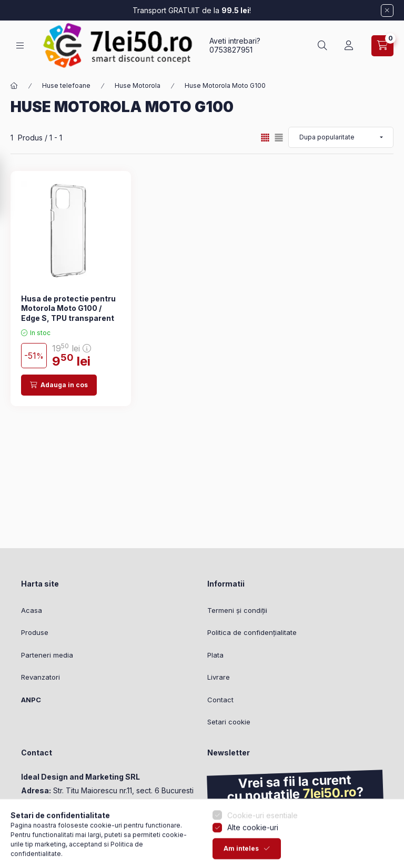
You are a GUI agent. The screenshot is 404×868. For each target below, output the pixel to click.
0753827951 (231, 50)
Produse (35, 632)
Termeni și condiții (237, 610)
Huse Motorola (138, 85)
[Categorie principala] (14, 86)
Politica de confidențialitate (252, 632)
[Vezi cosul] (382, 46)
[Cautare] (322, 46)
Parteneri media (47, 655)
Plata (215, 655)
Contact (220, 700)
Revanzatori (41, 677)
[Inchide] (387, 11)
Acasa (32, 610)
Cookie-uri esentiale (262, 850)
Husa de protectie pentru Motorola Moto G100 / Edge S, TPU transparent (68, 308)
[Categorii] (20, 46)
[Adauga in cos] (59, 385)
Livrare (219, 677)
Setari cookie (229, 722)
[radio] (279, 138)
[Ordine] (341, 137)
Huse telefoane (66, 85)
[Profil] (349, 46)
